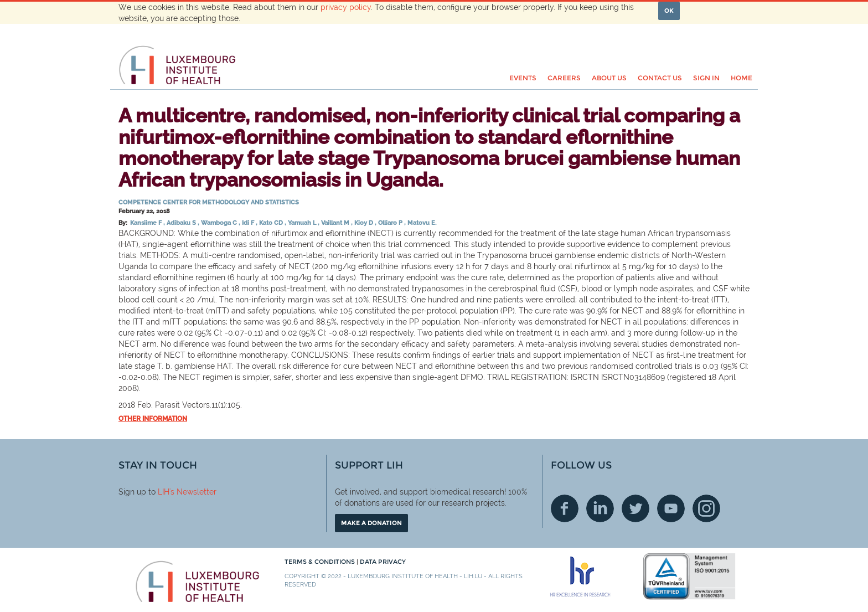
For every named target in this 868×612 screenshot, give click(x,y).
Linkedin (600, 508)
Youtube (671, 508)
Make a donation (371, 523)
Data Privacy (383, 562)
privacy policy (346, 7)
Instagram (706, 508)
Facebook (565, 508)
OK (669, 11)
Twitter (635, 508)
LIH (164, 492)
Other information (153, 419)
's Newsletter (193, 492)
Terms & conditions (321, 562)
